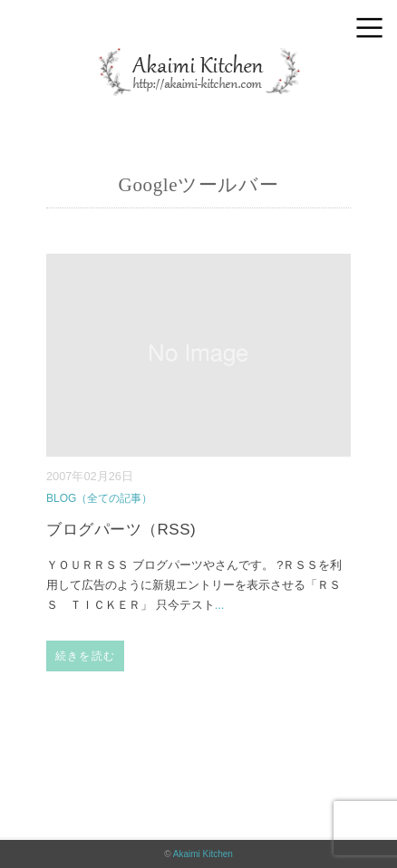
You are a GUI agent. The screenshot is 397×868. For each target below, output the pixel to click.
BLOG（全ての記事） (99, 498)
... (220, 605)
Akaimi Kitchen (203, 854)
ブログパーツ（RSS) (121, 530)
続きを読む (85, 656)
